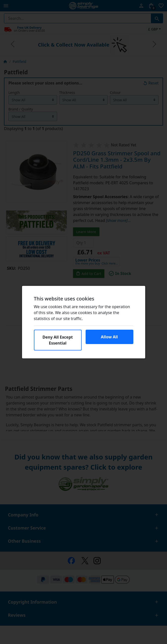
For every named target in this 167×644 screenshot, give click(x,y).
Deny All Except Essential (58, 340)
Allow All (109, 337)
